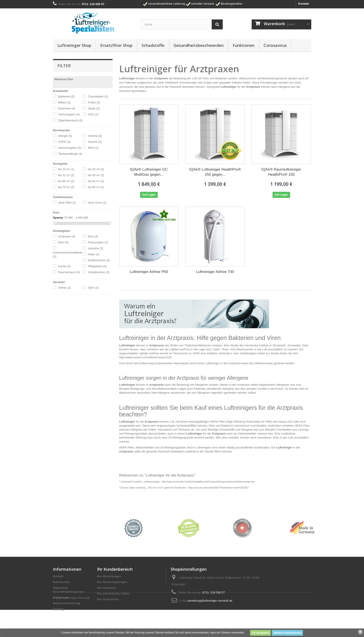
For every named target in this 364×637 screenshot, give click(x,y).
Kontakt (304, 4)
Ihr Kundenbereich (115, 569)
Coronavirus (275, 45)
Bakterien (66, 96)
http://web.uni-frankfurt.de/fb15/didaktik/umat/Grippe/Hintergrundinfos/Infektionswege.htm (208, 482)
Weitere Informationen (287, 633)
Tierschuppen (69, 114)
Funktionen (244, 45)
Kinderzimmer (99, 260)
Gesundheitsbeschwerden (199, 45)
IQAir (93, 288)
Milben (64, 102)
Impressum (61, 598)
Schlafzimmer (99, 272)
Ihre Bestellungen (109, 576)
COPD (64, 142)
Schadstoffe (153, 45)
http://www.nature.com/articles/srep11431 (145, 357)
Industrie (95, 248)
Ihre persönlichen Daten (113, 594)
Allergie (65, 136)
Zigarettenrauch (70, 120)
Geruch (95, 142)
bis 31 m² (66, 175)
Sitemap (59, 609)
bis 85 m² (96, 187)
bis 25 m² (96, 169)
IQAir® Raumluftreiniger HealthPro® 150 (281, 172)
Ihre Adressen (107, 588)
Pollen (94, 102)
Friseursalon (98, 242)
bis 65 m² (96, 181)
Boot (93, 236)
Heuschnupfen (69, 148)
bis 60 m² (66, 181)
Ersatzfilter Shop (116, 45)
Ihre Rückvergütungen (112, 582)
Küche (64, 266)
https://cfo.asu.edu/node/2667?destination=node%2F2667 (218, 488)
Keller (94, 254)
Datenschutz (61, 582)
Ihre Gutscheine (108, 599)
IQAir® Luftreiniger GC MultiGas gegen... (149, 172)
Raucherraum (69, 272)
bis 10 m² (66, 169)
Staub (94, 108)
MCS (93, 148)
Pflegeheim (97, 266)
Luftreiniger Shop (74, 45)
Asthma (95, 136)
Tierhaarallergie (70, 154)
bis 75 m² (66, 187)
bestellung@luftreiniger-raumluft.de (210, 601)
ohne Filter (67, 203)
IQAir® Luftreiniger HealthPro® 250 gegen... (215, 172)
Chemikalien (98, 96)
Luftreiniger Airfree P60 (149, 272)
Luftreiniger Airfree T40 (215, 272)
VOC (93, 114)
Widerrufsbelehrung (67, 603)
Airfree (64, 288)
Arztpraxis (67, 236)
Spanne (58, 218)
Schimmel (67, 108)
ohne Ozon (97, 203)
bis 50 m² (96, 175)
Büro (63, 242)
